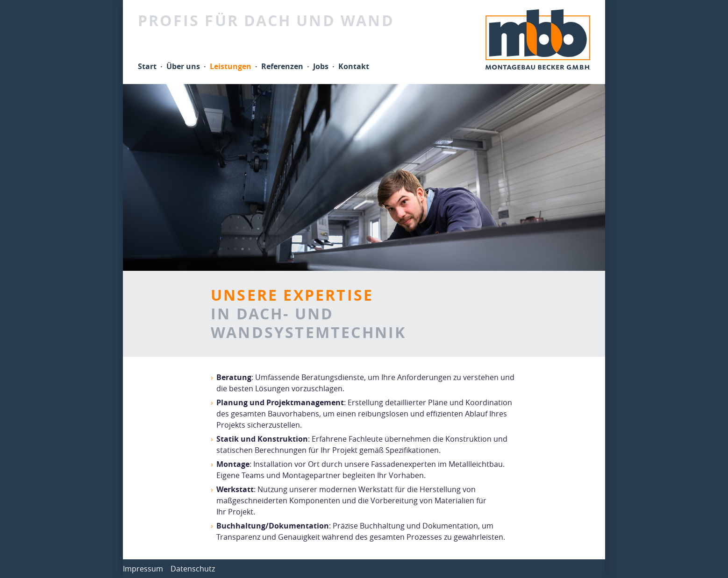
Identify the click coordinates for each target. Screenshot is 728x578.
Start (147, 66)
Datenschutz (193, 569)
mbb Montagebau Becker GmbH (538, 39)
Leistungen (231, 66)
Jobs (321, 66)
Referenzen (282, 66)
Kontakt (354, 66)
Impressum (143, 569)
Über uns (183, 66)
